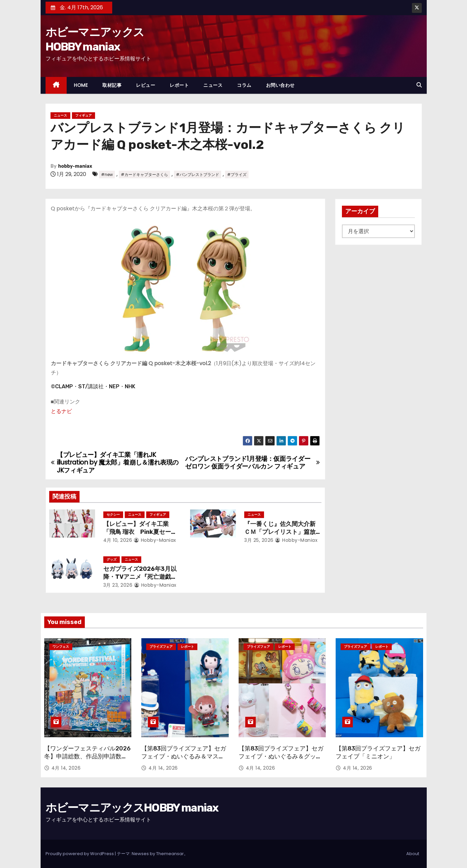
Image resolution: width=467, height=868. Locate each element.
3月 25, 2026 (259, 540)
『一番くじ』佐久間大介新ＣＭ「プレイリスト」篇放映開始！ (280, 532)
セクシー (113, 515)
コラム (244, 85)
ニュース (213, 85)
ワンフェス (61, 647)
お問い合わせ (280, 85)
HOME (81, 85)
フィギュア (83, 115)
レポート (179, 85)
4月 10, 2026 (118, 540)
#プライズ (237, 174)
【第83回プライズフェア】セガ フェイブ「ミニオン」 (378, 752)
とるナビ (61, 411)
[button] (419, 85)
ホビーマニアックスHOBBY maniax (132, 808)
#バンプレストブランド (198, 174)
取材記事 (112, 85)
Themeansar (170, 854)
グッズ (112, 559)
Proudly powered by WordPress (80, 854)
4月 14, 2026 (66, 768)
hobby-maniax (75, 166)
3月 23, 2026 (118, 585)
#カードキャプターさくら (144, 174)
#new (107, 174)
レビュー (146, 85)
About (413, 854)
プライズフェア (161, 647)
